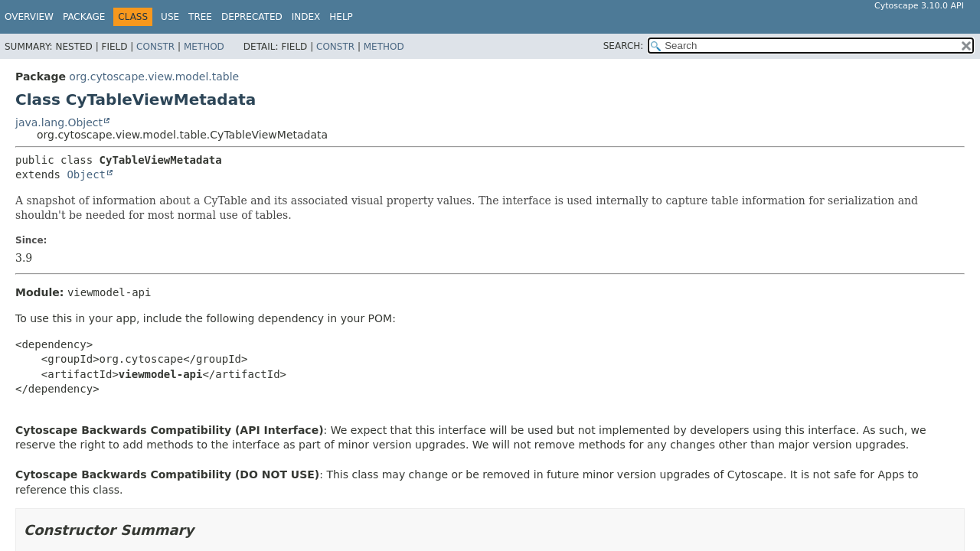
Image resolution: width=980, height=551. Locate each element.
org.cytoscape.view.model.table (154, 77)
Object (86, 174)
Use (170, 17)
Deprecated (252, 17)
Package (84, 17)
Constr (155, 47)
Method (204, 47)
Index (306, 17)
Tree (200, 17)
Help (341, 17)
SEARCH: (624, 46)
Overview (29, 17)
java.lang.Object (59, 122)
